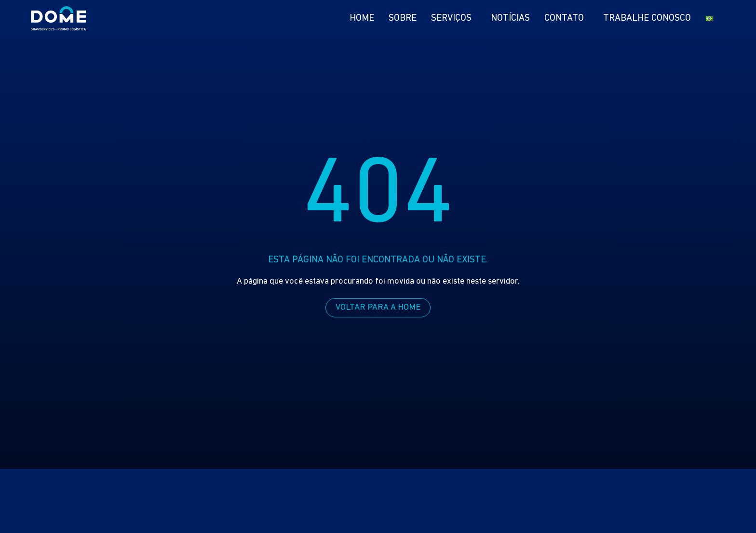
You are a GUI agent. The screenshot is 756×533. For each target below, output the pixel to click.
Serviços (454, 18)
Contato (567, 18)
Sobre (403, 18)
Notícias (510, 18)
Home (362, 18)
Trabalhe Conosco (647, 18)
